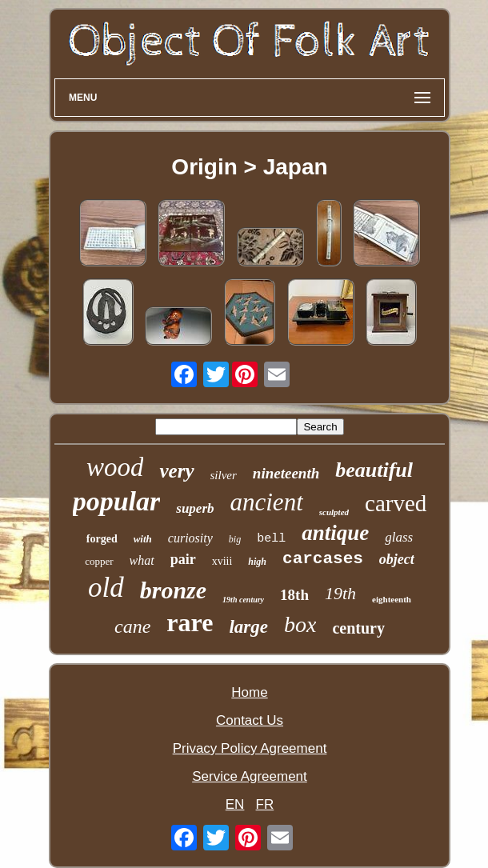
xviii (222, 561)
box (300, 624)
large (248, 627)
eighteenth (392, 599)
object (397, 559)
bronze (173, 590)
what (142, 560)
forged (102, 539)
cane (132, 626)
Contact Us (250, 720)
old (106, 588)
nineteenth (286, 473)
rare (190, 622)
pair (183, 559)
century (358, 628)
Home (249, 692)
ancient (267, 502)
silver (224, 475)
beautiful (374, 470)
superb (195, 508)
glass (399, 537)
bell (271, 539)
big (235, 539)
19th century (243, 600)
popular (117, 501)
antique (335, 533)
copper (99, 561)
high (257, 562)
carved (396, 503)
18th (294, 595)
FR (265, 804)
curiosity (190, 538)
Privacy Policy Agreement (250, 748)
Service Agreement (250, 776)
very (176, 471)
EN (235, 804)
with (143, 539)
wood (115, 467)
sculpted (334, 512)
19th (340, 593)
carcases (323, 559)
